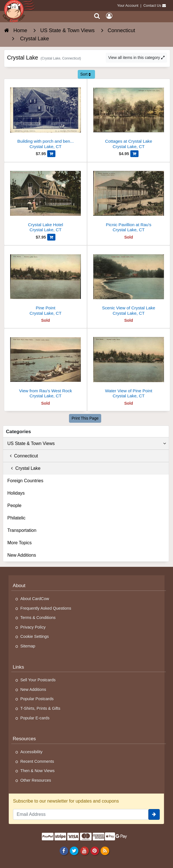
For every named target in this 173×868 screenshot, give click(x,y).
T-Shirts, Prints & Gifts (40, 708)
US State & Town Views (87, 444)
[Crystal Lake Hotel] (46, 200)
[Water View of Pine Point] (129, 366)
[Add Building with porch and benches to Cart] (51, 154)
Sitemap (28, 646)
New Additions (22, 555)
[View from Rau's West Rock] (46, 366)
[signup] (154, 814)
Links (18, 667)
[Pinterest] (95, 851)
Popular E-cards (35, 718)
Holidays (16, 493)
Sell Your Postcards (38, 680)
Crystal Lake (24, 468)
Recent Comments (37, 761)
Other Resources (36, 780)
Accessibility (31, 752)
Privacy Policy (33, 627)
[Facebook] (64, 851)
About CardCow (35, 599)
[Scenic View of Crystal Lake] (129, 283)
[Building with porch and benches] (46, 116)
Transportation (22, 530)
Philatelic (16, 518)
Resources (24, 739)
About (19, 585)
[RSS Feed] (105, 851)
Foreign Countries (25, 481)
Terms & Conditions (38, 618)
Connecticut (23, 456)
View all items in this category (136, 58)
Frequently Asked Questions (46, 608)
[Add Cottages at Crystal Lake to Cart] (134, 154)
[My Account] (109, 16)
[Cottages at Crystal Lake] (129, 116)
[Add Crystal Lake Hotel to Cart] (51, 237)
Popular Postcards (37, 699)
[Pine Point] (46, 283)
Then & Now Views (37, 771)
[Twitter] (74, 851)
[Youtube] (84, 851)
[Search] (97, 16)
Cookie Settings (35, 636)
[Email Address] (81, 814)
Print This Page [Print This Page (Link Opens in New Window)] (85, 418)
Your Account (128, 5)
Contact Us (152, 5)
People (14, 505)
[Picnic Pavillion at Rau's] (129, 200)
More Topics (20, 543)
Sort (86, 74)
